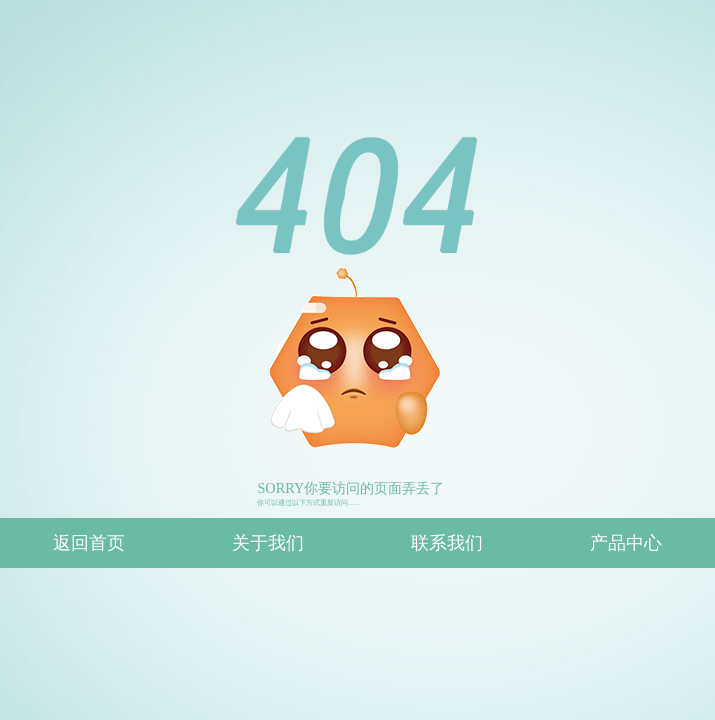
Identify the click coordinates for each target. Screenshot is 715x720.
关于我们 (268, 543)
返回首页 (89, 543)
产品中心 (626, 543)
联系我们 (447, 543)
